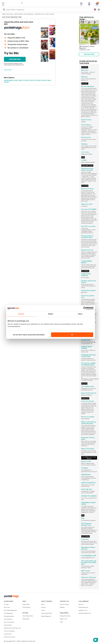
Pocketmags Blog (9, 616)
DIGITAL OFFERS (35, 80)
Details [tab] (50, 314)
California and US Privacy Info (12, 628)
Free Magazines (8, 613)
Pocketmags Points (47, 613)
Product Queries (64, 604)
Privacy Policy (8, 625)
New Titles (7, 607)
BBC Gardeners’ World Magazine (24, 14)
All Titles (6, 604)
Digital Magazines (46, 616)
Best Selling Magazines (10, 610)
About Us (81, 604)
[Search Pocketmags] (4, 10)
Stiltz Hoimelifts (50, 14)
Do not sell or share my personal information (29, 335)
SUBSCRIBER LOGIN (11, 80)
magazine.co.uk (83, 610)
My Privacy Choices (10, 637)
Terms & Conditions (9, 631)
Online (43, 610)
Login (61, 622)
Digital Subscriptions (8, 14)
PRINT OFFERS (23, 80)
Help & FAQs (26, 604)
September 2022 (39, 14)
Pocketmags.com (83, 607)
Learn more (8, 70)
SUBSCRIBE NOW (15, 59)
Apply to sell (63, 619)
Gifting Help (26, 619)
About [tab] (80, 314)
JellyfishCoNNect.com (85, 613)
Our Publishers (8, 619)
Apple (43, 604)
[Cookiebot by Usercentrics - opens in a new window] (85, 308)
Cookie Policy (8, 634)
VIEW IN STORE (89, 54)
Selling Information (65, 616)
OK (72, 335)
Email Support (26, 607)
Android (43, 607)
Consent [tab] (21, 314)
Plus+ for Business (9, 622)
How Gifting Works (28, 616)
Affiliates (62, 607)
